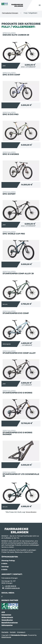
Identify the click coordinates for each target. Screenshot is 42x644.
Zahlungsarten (7, 625)
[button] (40, 5)
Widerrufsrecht (7, 617)
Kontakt (13, 632)
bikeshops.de (6, 637)
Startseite (5, 632)
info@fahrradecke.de (12, 588)
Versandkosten (31, 512)
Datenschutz (6, 615)
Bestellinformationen (10, 623)
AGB (3, 612)
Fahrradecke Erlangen (10, 13)
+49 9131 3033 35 (10, 586)
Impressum (21, 632)
